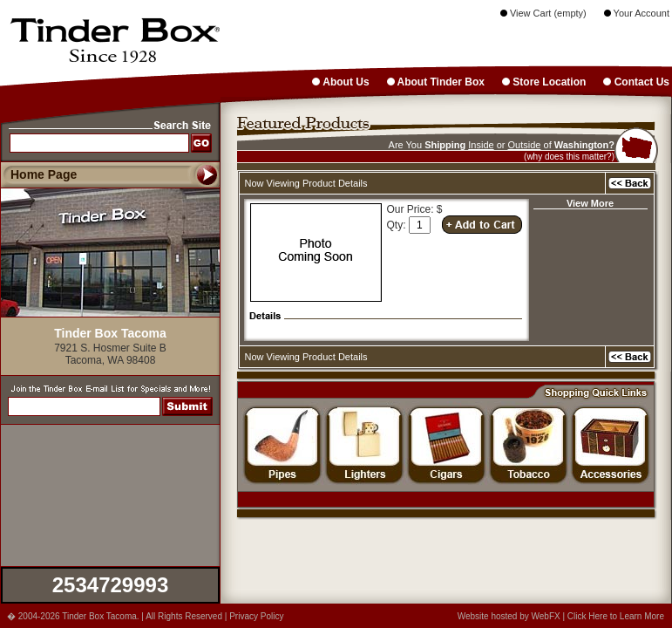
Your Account (637, 13)
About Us (340, 82)
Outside (525, 145)
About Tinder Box (436, 82)
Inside (481, 145)
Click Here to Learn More (616, 616)
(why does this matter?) (569, 157)
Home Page (44, 174)
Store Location (544, 82)
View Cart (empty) (543, 13)
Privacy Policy (256, 616)
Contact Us (636, 82)
